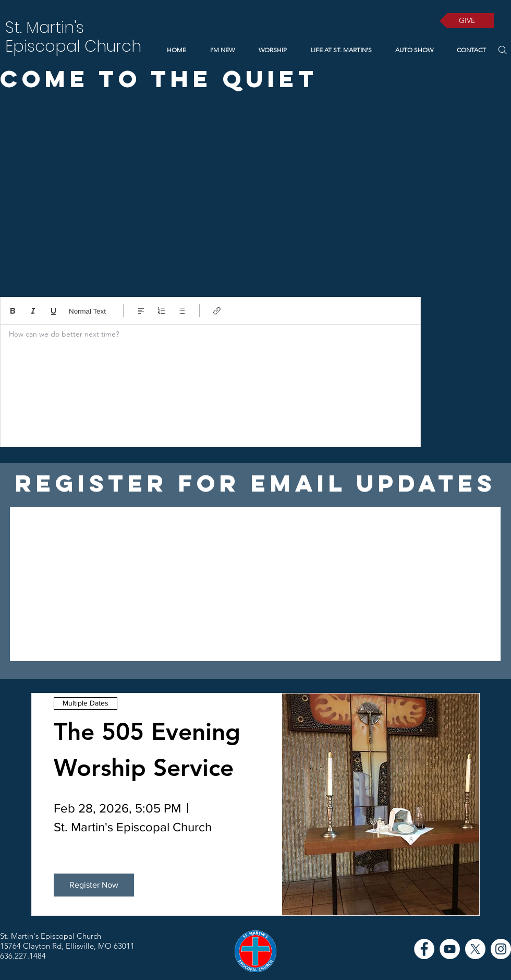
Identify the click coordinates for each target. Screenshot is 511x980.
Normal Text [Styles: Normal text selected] (87, 311)
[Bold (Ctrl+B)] (13, 311)
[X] (475, 949)
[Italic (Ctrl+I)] (33, 311)
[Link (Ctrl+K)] (217, 311)
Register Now (94, 885)
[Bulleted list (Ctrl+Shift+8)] (182, 311)
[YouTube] (450, 949)
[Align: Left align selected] (141, 311)
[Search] (502, 50)
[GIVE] (467, 21)
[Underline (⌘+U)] (53, 311)
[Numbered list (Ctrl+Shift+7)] (161, 311)
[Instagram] (501, 949)
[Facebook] (424, 949)
